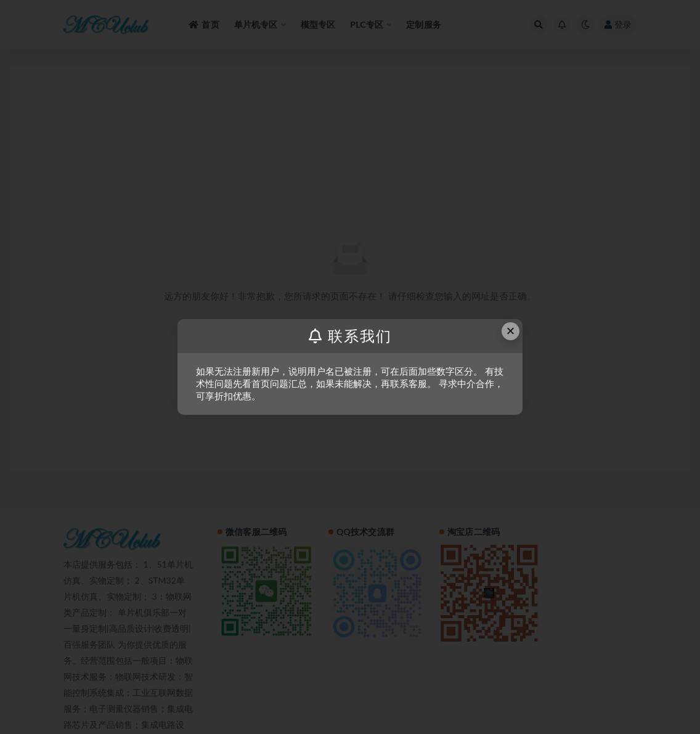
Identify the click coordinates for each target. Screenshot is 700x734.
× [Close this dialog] (511, 331)
